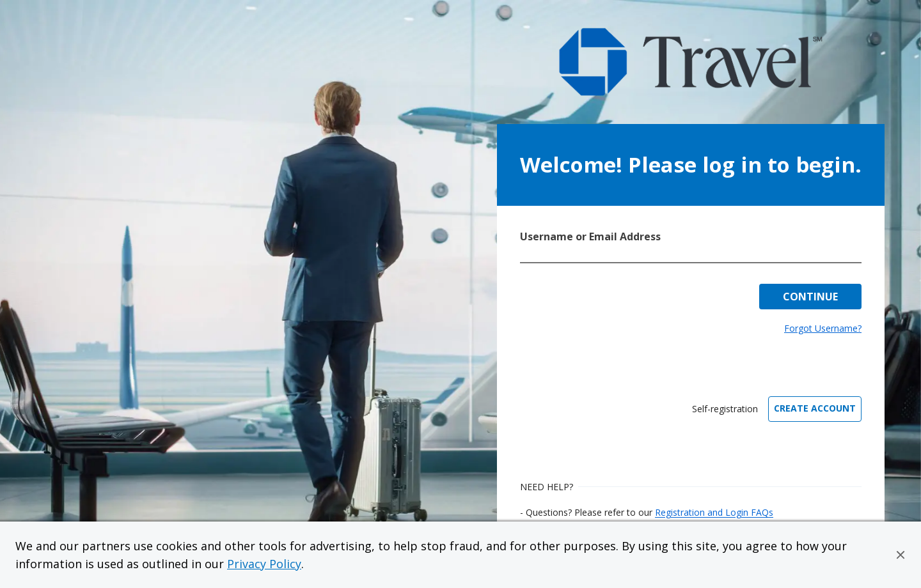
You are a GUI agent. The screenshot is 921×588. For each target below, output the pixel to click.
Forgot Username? (823, 328)
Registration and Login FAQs (714, 512)
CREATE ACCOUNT (815, 408)
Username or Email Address (590, 236)
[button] (901, 555)
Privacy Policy (264, 564)
